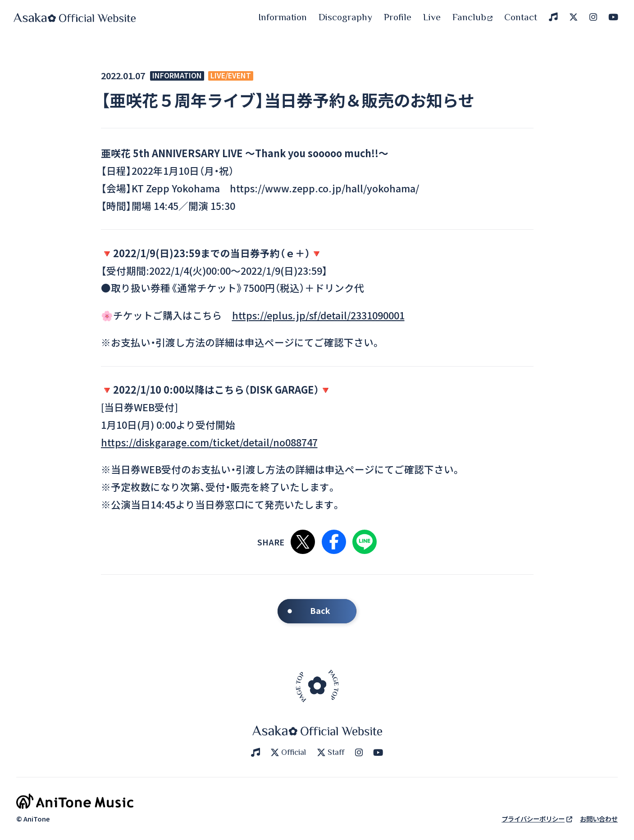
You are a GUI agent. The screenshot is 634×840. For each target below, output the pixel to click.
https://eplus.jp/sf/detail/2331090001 (318, 315)
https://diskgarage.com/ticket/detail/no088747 (209, 442)
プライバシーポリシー (537, 819)
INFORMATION (177, 76)
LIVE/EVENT (231, 76)
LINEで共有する (365, 542)
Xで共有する (303, 542)
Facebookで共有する (334, 542)
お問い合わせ (599, 819)
